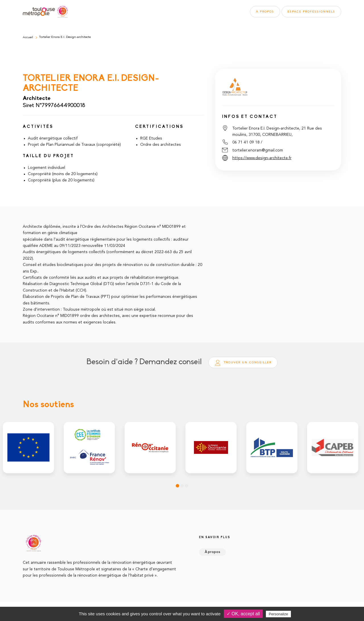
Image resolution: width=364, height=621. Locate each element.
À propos (265, 12)
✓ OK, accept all (243, 614)
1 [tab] (177, 486)
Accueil (28, 37)
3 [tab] (187, 486)
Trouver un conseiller (243, 363)
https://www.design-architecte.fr (262, 158)
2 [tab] (182, 486)
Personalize (278, 614)
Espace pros (311, 12)
